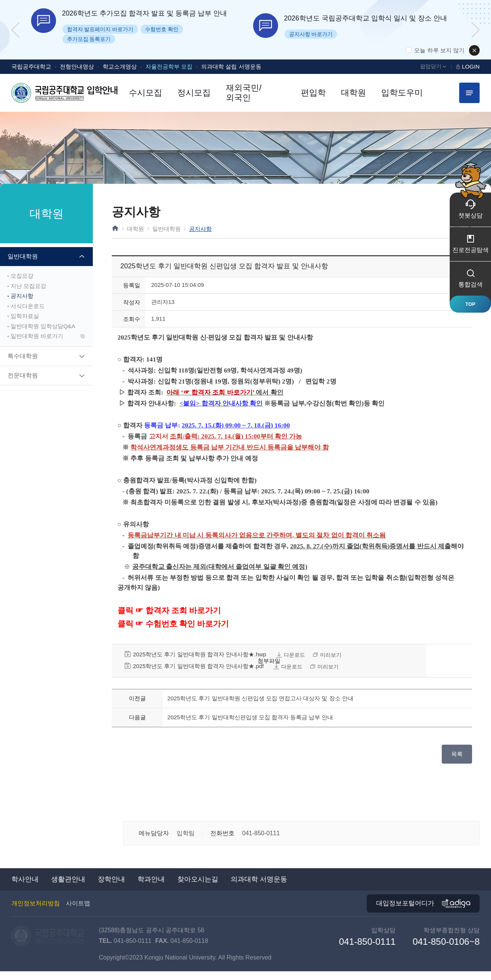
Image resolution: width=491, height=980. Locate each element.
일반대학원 (167, 229)
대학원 (135, 229)
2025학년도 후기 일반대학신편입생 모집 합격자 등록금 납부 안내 (250, 726)
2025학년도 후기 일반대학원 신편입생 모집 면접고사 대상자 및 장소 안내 (260, 707)
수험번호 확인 (162, 29)
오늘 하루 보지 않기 (439, 50)
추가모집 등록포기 (89, 39)
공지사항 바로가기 (311, 34)
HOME (115, 228)
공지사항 (200, 229)
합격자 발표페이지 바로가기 (100, 29)
